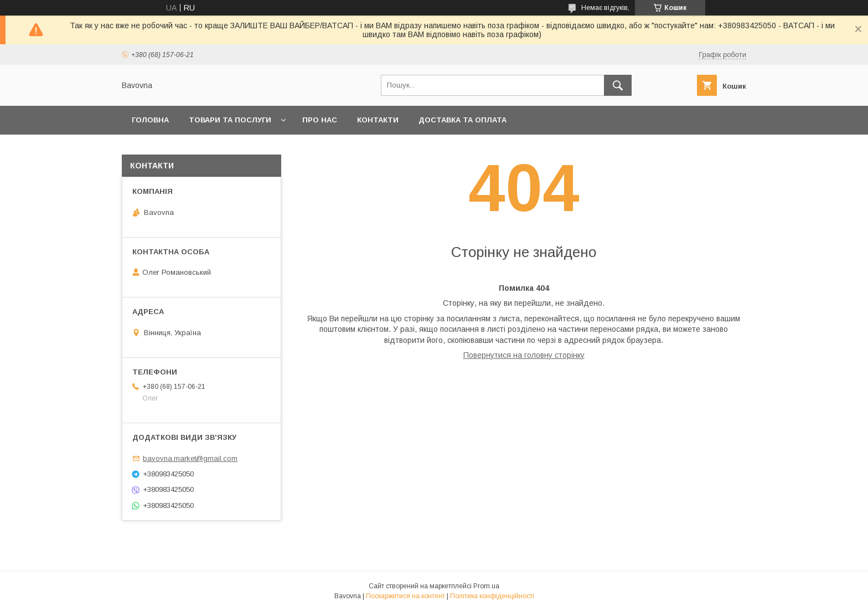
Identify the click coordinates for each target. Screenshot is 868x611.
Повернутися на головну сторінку (524, 355)
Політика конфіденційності (492, 596)
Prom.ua (486, 586)
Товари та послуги (230, 120)
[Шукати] (618, 85)
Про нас (320, 120)
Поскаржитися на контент (405, 596)
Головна (150, 120)
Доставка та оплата (463, 120)
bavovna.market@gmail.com (190, 458)
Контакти (378, 120)
